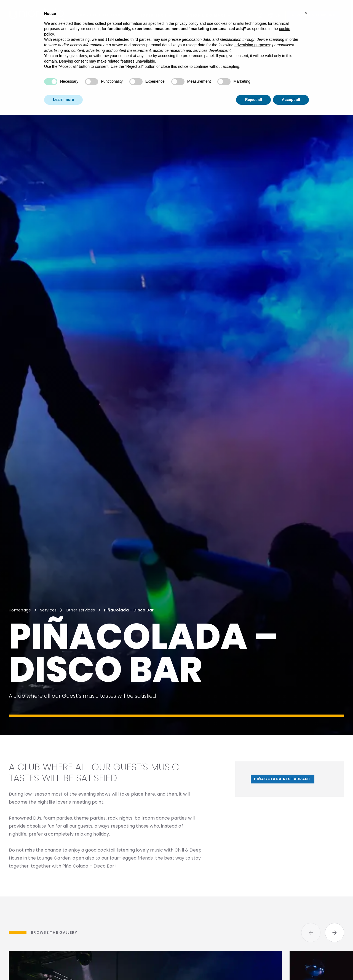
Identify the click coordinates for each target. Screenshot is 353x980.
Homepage (20, 610)
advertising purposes (252, 32)
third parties (141, 27)
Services (48, 610)
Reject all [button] (253, 87)
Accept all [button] (291, 87)
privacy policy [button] (187, 10)
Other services (80, 610)
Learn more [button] (63, 87)
